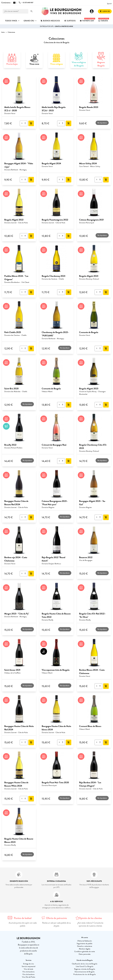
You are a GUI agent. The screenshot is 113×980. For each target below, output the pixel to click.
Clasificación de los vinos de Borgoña (85, 964)
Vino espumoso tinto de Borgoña (56, 670)
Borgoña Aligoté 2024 (51, 163)
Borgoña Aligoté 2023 (89, 276)
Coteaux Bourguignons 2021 (91, 220)
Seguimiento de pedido (85, 944)
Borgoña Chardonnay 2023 (53, 276)
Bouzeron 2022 (86, 557)
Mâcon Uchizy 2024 (88, 163)
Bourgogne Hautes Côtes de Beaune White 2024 (16, 784)
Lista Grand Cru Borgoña (85, 966)
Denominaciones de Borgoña (85, 972)
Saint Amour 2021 (12, 670)
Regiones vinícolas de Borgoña (85, 969)
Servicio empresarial (29, 966)
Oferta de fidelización (85, 941)
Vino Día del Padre (29, 977)
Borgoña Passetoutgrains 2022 (55, 220)
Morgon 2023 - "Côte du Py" (17, 614)
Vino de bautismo (28, 972)
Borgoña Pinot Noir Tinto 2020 (55, 782)
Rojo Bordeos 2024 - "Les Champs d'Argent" (90, 784)
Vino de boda (28, 969)
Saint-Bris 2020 (11, 389)
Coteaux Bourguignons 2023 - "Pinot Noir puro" (55, 503)
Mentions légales (85, 949)
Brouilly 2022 (10, 445)
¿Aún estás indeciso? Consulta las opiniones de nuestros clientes (90, 924)
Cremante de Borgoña (89, 332)
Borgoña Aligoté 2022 (14, 220)
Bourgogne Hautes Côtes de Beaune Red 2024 (16, 503)
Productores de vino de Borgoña (85, 974)
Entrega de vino (29, 964)
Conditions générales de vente (85, 951)
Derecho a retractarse (85, 946)
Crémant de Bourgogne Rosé (54, 445)
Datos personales (85, 954)
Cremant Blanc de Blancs (90, 726)
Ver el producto (102, 123)
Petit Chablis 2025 (13, 332)
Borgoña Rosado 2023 (89, 107)
